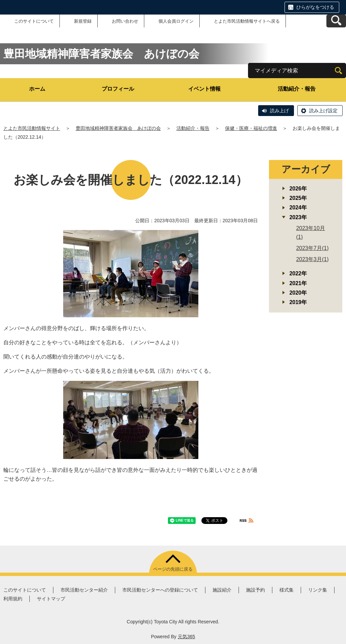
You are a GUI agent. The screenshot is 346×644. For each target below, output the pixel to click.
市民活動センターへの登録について (160, 590)
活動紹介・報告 (297, 89)
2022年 (298, 273)
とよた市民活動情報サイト (32, 128)
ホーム (37, 89)
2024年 (298, 208)
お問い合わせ (125, 21)
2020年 (298, 293)
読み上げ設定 (323, 111)
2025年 (298, 198)
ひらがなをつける (315, 7)
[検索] (338, 71)
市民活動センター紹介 (84, 590)
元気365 (186, 637)
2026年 (298, 189)
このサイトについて (34, 21)
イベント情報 (204, 89)
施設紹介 (222, 590)
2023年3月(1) (312, 259)
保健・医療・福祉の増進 (251, 128)
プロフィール (118, 89)
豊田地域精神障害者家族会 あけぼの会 (118, 128)
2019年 (298, 302)
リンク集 (318, 590)
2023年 (298, 217)
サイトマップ (51, 599)
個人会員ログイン (176, 21)
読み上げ (279, 111)
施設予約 (255, 590)
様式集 (287, 590)
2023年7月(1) (312, 248)
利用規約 (13, 599)
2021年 (298, 283)
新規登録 (83, 21)
